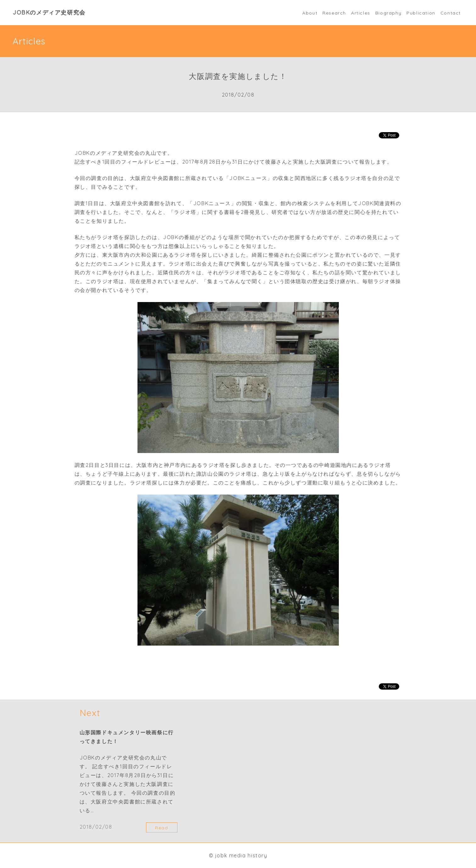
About (310, 13)
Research (334, 13)
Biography (388, 13)
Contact (451, 13)
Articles (361, 13)
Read (162, 828)
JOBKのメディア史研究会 (49, 12)
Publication (421, 13)
